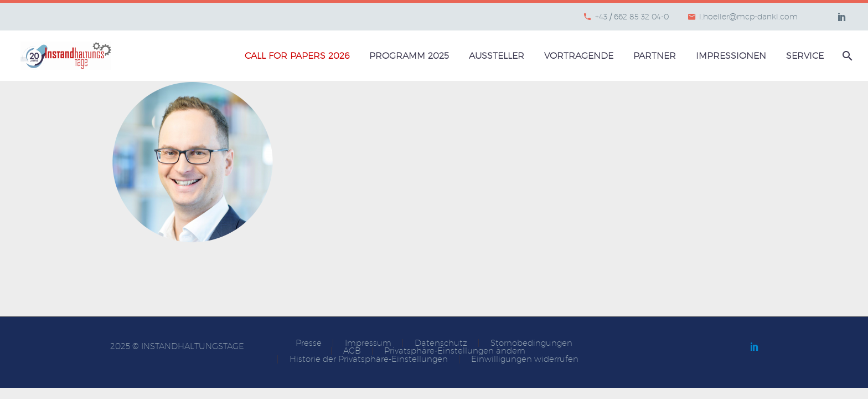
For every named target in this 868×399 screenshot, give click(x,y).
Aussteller (497, 56)
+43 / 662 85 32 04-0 (632, 17)
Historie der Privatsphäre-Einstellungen (369, 359)
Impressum (368, 343)
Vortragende (579, 56)
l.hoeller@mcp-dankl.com (748, 17)
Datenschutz (441, 343)
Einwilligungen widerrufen (525, 359)
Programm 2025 (409, 56)
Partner (655, 56)
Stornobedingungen (531, 343)
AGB (352, 351)
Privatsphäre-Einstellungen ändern (455, 351)
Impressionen (731, 56)
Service (805, 56)
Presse (309, 343)
